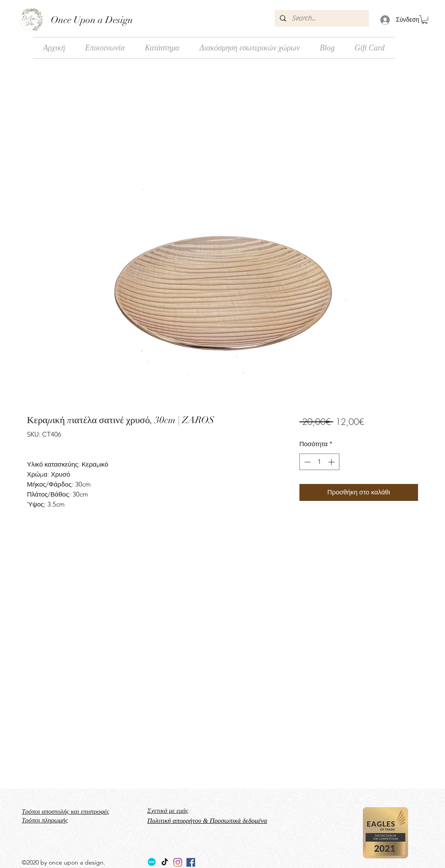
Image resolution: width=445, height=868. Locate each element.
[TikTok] (165, 862)
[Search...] (321, 18)
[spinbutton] (319, 462)
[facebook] (191, 862)
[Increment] (332, 462)
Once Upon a (77, 20)
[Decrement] (307, 462)
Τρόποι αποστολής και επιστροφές (65, 812)
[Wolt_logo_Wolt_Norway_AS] (152, 862)
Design (118, 20)
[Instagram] (178, 862)
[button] (425, 20)
